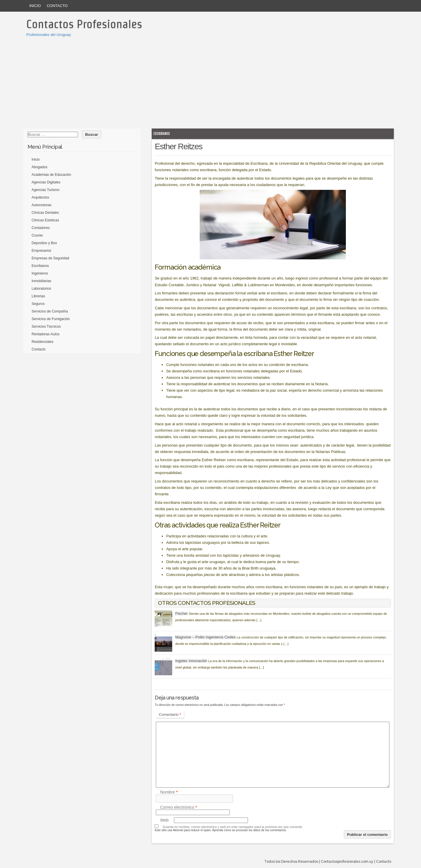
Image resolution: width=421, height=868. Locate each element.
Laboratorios (41, 289)
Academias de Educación (51, 175)
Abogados (39, 167)
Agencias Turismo (45, 190)
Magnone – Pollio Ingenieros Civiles (205, 637)
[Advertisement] (210, 82)
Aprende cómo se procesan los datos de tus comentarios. (250, 830)
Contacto (57, 6)
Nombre (169, 792)
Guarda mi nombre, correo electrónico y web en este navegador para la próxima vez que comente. (233, 827)
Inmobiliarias (41, 281)
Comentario (170, 715)
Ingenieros (40, 273)
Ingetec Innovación (191, 661)
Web (164, 820)
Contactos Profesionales (84, 24)
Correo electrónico (179, 807)
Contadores (41, 228)
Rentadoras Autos (45, 334)
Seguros (38, 304)
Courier (37, 235)
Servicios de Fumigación (51, 319)
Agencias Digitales (46, 182)
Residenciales (43, 342)
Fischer (181, 613)
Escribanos (162, 134)
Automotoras (42, 205)
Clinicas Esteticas (45, 220)
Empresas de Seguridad (50, 258)
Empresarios (41, 251)
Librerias (38, 296)
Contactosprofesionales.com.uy (347, 862)
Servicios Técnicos (46, 327)
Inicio (35, 6)
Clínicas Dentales (45, 213)
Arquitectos (40, 197)
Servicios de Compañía (50, 311)
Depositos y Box (44, 243)
